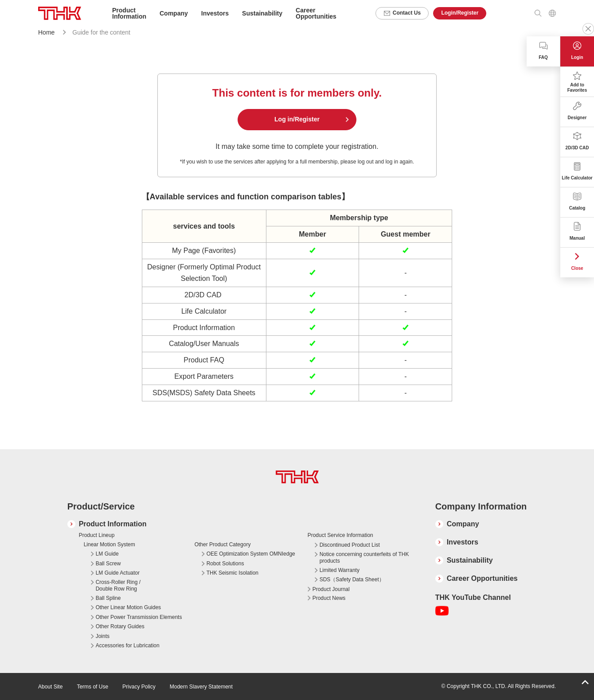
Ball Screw (108, 564)
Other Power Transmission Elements (139, 617)
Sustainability (470, 560)
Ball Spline (108, 598)
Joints (103, 636)
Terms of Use (92, 687)
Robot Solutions (225, 564)
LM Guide (107, 554)
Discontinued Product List (350, 545)
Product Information (113, 524)
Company (463, 524)
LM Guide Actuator (118, 573)
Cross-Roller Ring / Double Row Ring (118, 585)
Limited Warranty (340, 570)
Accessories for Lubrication (128, 646)
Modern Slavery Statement (201, 687)
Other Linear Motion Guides (128, 607)
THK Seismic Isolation (233, 573)
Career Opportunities (316, 13)
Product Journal (331, 589)
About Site (50, 687)
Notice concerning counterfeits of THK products (364, 557)
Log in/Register (297, 119)
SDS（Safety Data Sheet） (352, 579)
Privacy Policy (139, 687)
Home (46, 32)
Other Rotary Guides (120, 626)
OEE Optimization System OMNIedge (251, 554)
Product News (329, 598)
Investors (463, 542)
